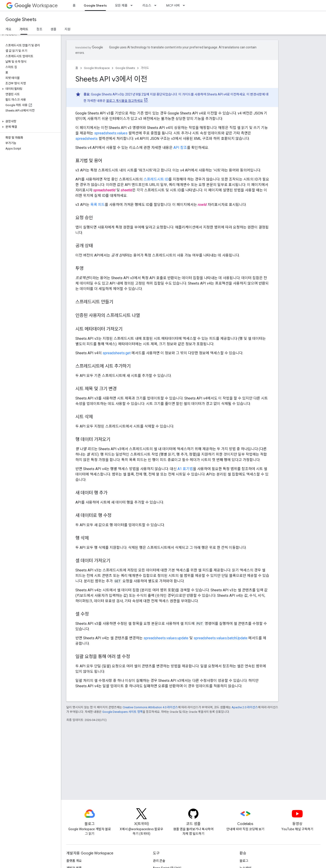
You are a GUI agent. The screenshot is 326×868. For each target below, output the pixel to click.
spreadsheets (86, 139)
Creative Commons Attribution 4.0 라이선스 (150, 707)
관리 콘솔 (159, 861)
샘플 (53, 29)
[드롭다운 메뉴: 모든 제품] (133, 5)
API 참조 (180, 148)
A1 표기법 (185, 469)
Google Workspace (97, 68)
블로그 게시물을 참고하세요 (125, 101)
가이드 (145, 68)
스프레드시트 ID (156, 179)
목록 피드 (98, 205)
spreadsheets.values (111, 133)
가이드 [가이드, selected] (24, 29)
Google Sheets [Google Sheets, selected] (95, 5)
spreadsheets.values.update (166, 638)
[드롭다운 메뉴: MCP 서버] (185, 5)
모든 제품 (121, 5)
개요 (8, 29)
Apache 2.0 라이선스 (245, 707)
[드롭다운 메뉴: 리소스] (157, 5)
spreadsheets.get (117, 353)
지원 (67, 29)
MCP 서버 (173, 5)
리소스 (147, 5)
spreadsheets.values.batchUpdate (221, 638)
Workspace (36, 6)
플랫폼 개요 (74, 861)
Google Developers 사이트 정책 (122, 712)
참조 (39, 29)
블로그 (244, 861)
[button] (30, 35)
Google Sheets (21, 20)
